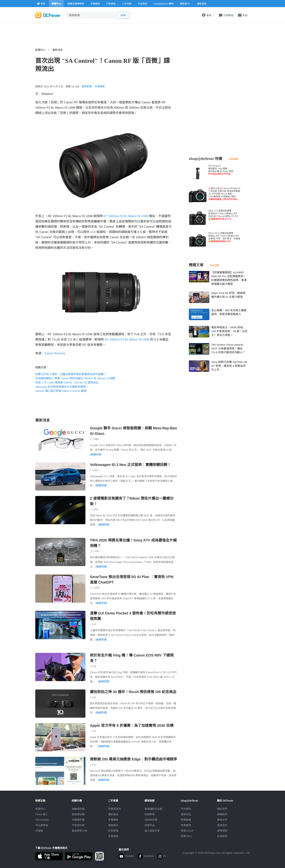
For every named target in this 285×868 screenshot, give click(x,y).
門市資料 (186, 809)
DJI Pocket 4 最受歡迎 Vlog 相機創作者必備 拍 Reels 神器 (221, 170)
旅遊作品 (150, 825)
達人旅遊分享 (152, 831)
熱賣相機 (186, 820)
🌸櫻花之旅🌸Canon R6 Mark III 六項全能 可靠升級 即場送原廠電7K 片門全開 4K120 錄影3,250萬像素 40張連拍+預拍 (224, 194)
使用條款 (222, 831)
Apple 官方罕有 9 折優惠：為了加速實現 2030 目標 (132, 725)
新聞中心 (40, 50)
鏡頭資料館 (78, 814)
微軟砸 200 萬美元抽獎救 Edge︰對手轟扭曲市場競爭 (134, 759)
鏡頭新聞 (87, 86)
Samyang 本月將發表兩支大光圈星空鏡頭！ (62, 387)
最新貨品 (186, 814)
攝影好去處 (153, 809)
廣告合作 (222, 820)
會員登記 (222, 825)
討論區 (39, 831)
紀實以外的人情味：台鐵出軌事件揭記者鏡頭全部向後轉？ (71, 374)
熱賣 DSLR (187, 831)
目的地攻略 (151, 820)
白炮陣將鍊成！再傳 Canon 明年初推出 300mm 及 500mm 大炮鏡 (75, 378)
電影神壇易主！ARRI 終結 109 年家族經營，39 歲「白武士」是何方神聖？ (229, 331)
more (233, 159)
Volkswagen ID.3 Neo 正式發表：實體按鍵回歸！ (130, 465)
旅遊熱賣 (150, 814)
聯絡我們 (222, 814)
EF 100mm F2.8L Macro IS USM (126, 216)
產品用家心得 (79, 831)
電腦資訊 (113, 825)
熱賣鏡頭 (186, 825)
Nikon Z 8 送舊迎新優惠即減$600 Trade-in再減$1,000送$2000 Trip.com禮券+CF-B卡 (223, 215)
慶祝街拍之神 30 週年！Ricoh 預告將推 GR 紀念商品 (133, 692)
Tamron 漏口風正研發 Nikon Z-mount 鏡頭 (61, 391)
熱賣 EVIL (186, 836)
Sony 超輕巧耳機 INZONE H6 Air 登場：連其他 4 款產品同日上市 (229, 366)
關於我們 (222, 809)
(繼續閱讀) (96, 454)
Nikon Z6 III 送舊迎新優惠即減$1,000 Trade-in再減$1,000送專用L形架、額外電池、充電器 (224, 237)
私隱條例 (222, 836)
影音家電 (113, 831)
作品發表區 (42, 825)
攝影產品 (113, 814)
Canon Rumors (55, 353)
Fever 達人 (42, 814)
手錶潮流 (113, 836)
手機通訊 (113, 820)
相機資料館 (78, 809)
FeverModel (42, 820)
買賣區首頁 (115, 809)
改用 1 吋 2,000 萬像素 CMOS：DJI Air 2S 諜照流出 (67, 382)
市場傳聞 (100, 86)
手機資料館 (78, 820)
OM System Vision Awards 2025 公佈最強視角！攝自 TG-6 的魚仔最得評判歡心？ (228, 348)
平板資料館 (78, 825)
